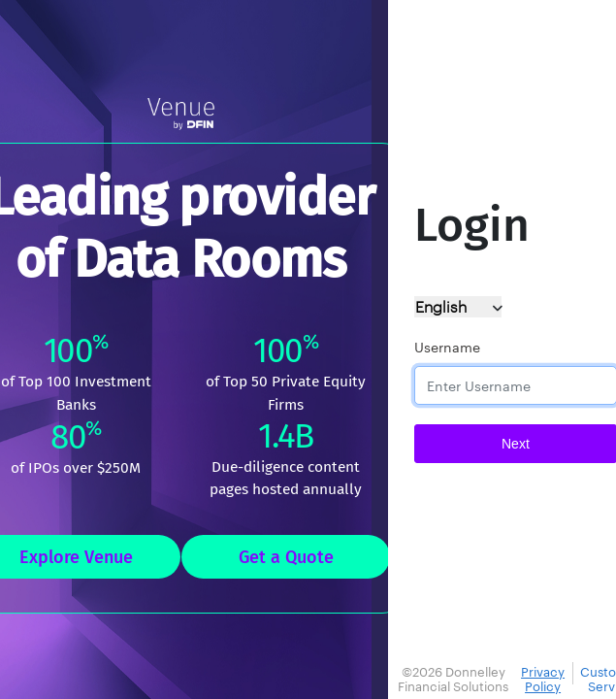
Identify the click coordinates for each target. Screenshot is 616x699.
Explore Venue (76, 557)
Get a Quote (286, 557)
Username (447, 348)
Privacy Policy (543, 680)
